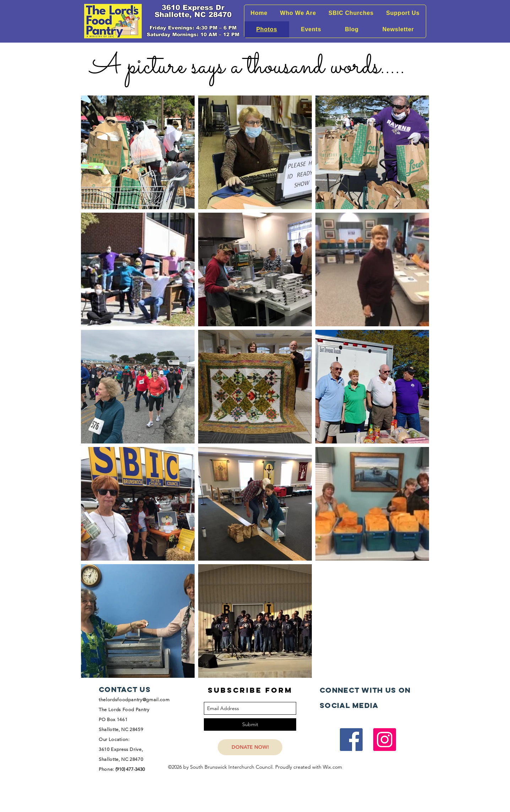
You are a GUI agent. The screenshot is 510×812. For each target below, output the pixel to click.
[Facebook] (351, 740)
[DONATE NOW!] (250, 747)
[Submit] (250, 724)
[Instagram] (385, 740)
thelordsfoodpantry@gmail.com (134, 700)
